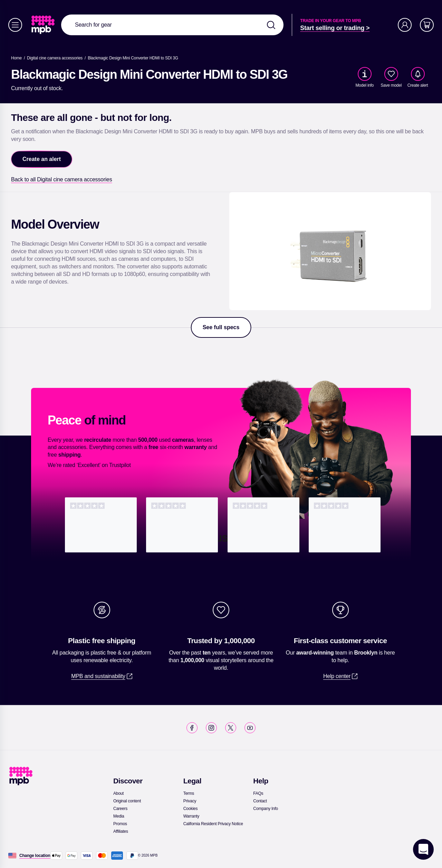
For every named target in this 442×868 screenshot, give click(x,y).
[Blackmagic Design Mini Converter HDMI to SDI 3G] (133, 58)
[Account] (405, 25)
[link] (44, 25)
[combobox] (172, 25)
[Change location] (35, 856)
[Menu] (15, 25)
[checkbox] (391, 74)
